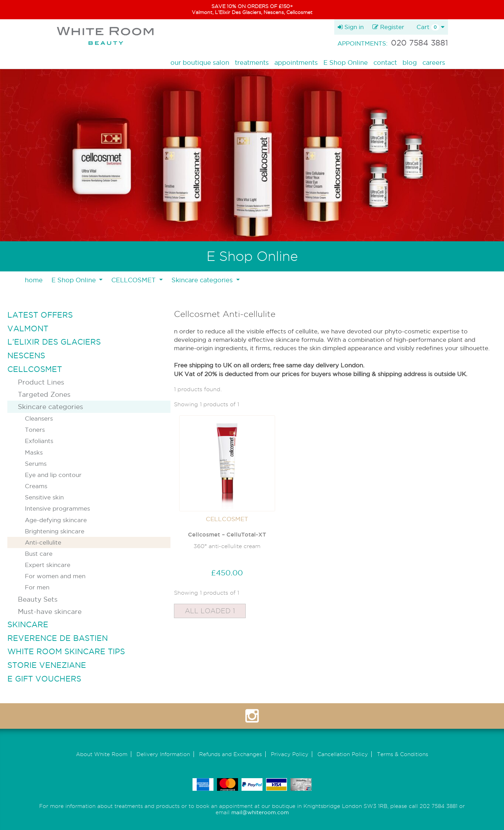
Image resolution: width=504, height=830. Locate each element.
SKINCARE (28, 624)
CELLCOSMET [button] (134, 280)
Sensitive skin (44, 497)
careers (434, 63)
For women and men (55, 576)
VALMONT (28, 328)
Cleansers (39, 418)
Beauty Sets (38, 599)
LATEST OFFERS (40, 315)
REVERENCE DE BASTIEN (58, 638)
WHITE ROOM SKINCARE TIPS (66, 651)
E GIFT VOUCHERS (44, 679)
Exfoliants (39, 441)
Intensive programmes (57, 508)
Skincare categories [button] (203, 280)
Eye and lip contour (53, 475)
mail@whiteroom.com (260, 812)
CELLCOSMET (35, 369)
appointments (296, 63)
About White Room (102, 754)
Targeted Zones (44, 394)
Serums (36, 464)
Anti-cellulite (43, 542)
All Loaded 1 (210, 611)
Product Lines (41, 382)
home (34, 280)
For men (37, 587)
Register (388, 27)
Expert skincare (48, 565)
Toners (35, 430)
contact (385, 63)
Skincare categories (50, 407)
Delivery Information (163, 754)
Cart (430, 27)
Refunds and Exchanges (230, 754)
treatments (252, 63)
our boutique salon (200, 63)
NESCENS (26, 355)
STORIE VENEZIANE (47, 665)
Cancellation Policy (343, 754)
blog (410, 63)
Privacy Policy (290, 754)
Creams (36, 486)
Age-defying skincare (56, 520)
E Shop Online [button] (75, 280)
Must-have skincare (50, 611)
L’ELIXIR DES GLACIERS (54, 342)
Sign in (351, 27)
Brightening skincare (55, 531)
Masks (34, 452)
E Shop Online (346, 63)
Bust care (39, 554)
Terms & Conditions (402, 754)
